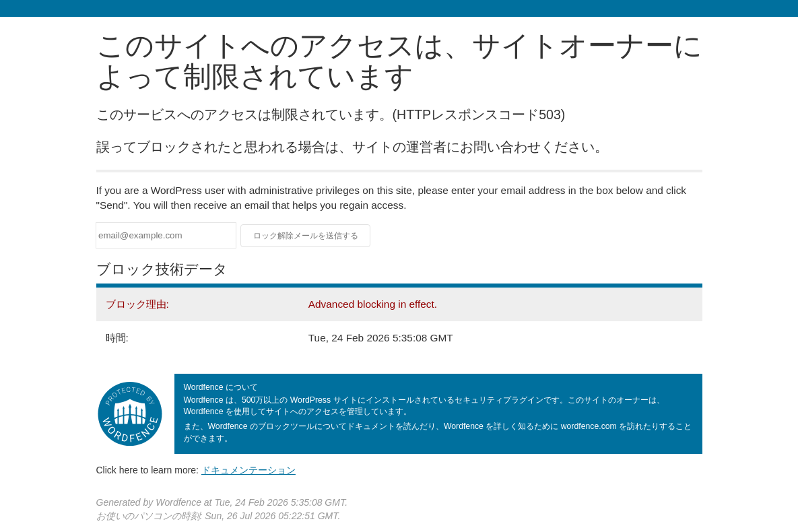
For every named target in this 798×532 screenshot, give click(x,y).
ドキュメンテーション (248, 470)
